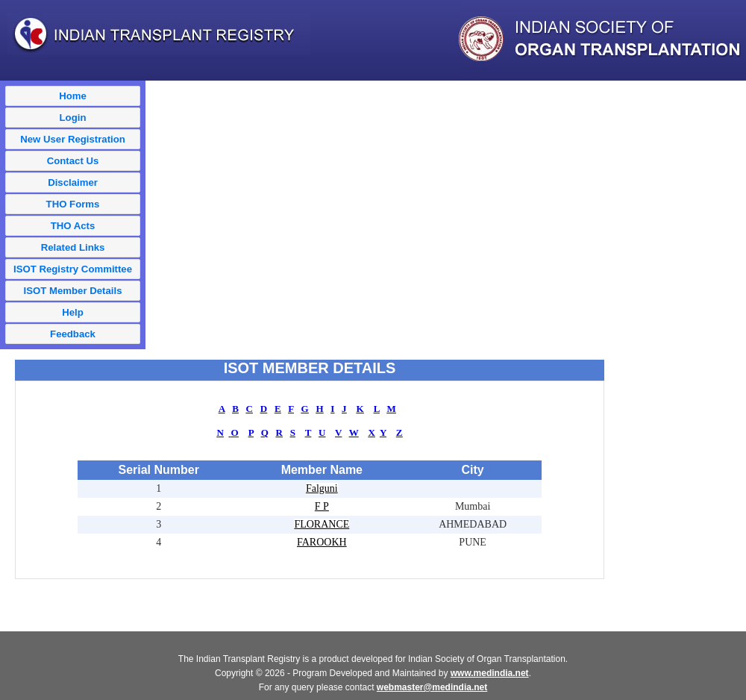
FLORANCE (322, 524)
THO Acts (73, 226)
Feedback (73, 334)
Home (73, 96)
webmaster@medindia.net (432, 687)
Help (73, 312)
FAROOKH (322, 542)
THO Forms (73, 204)
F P (322, 506)
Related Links (73, 247)
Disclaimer (73, 182)
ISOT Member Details (73, 291)
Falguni (322, 488)
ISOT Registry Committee (73, 269)
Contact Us (73, 161)
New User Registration (73, 139)
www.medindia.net (490, 673)
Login (73, 118)
